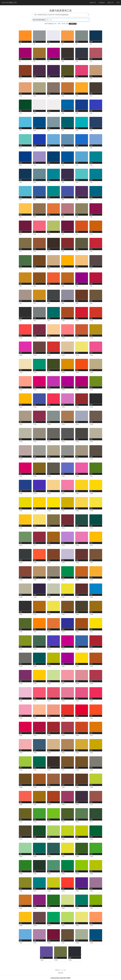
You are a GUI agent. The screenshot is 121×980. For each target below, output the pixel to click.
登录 (118, 3)
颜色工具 (111, 2)
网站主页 (93, 3)
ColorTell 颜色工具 (9, 3)
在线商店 (102, 3)
